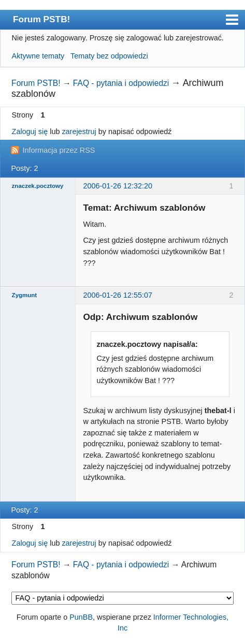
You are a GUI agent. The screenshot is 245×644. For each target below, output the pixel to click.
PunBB (81, 617)
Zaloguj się (30, 131)
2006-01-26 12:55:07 (118, 295)
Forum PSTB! (41, 19)
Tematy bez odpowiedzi (109, 56)
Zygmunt (25, 295)
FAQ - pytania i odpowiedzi (121, 83)
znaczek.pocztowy (38, 186)
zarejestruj (79, 131)
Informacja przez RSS (59, 150)
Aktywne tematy (38, 56)
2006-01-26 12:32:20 (118, 186)
